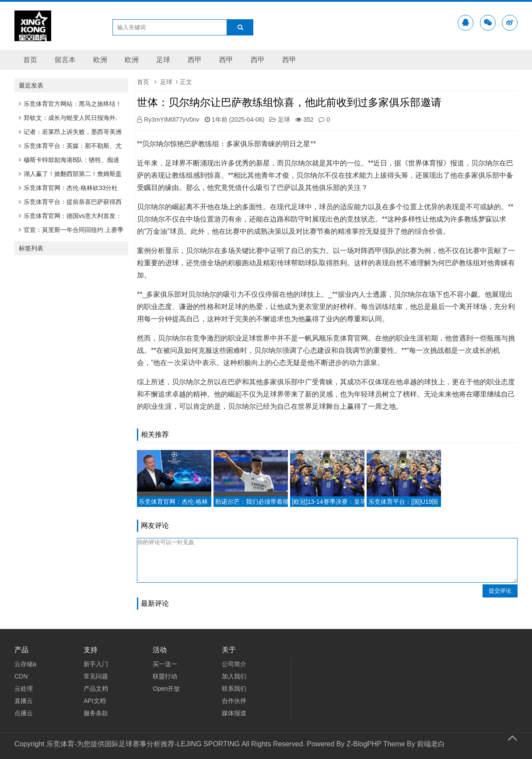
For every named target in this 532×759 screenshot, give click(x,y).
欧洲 (100, 60)
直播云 (24, 701)
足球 (163, 60)
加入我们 (234, 676)
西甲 (195, 60)
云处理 (24, 689)
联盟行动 (165, 676)
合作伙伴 (234, 701)
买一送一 (165, 664)
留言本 (65, 60)
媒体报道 (234, 713)
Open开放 (166, 689)
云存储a (25, 664)
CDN (21, 676)
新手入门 (96, 664)
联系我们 (234, 689)
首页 (30, 60)
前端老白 (431, 744)
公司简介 (234, 664)
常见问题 (96, 676)
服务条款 (96, 713)
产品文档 (96, 689)
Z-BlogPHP (364, 744)
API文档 (95, 701)
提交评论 (500, 591)
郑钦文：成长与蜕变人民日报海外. (68, 118)
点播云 (24, 713)
